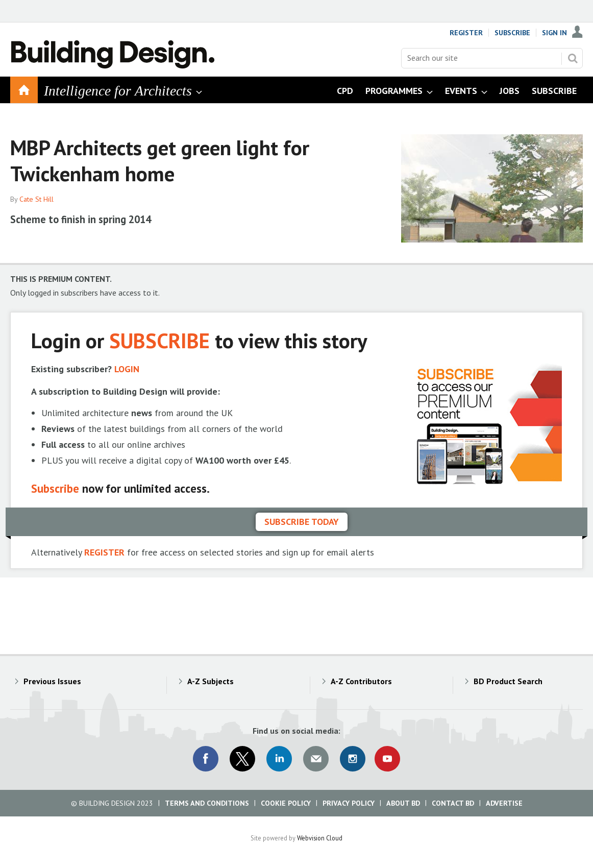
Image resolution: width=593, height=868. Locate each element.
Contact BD (453, 803)
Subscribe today (302, 522)
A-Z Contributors (361, 681)
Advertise (504, 803)
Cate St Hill (36, 199)
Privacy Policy (349, 803)
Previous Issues (52, 681)
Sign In (554, 33)
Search (573, 58)
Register (466, 33)
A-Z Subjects (211, 681)
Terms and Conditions (207, 803)
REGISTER (104, 552)
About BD (403, 803)
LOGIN (127, 369)
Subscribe (512, 33)
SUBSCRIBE (159, 340)
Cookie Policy (286, 803)
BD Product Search (508, 681)
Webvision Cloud (320, 838)
